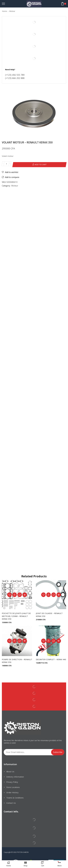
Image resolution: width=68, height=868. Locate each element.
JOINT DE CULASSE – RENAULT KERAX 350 (50, 614)
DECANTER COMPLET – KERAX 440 (50, 661)
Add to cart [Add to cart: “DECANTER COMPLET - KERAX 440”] (49, 641)
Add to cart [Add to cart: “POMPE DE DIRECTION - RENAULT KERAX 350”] (15, 641)
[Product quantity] (6, 164)
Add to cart (41, 164)
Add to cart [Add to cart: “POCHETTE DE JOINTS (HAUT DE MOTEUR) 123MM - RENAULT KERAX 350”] (15, 594)
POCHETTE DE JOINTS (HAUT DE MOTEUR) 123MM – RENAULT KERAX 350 (17, 615)
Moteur (12, 11)
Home (4, 11)
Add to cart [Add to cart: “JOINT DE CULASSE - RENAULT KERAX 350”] (49, 594)
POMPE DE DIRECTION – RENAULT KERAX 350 (13, 661)
